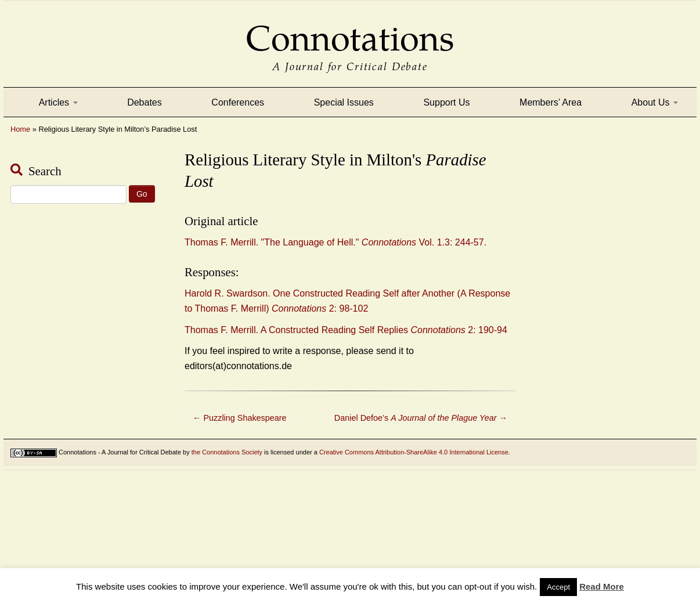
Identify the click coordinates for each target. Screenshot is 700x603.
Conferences (238, 102)
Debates (145, 102)
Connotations (350, 30)
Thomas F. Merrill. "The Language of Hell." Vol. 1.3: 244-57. (335, 242)
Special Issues (344, 102)
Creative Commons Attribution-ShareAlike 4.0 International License (414, 452)
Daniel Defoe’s (421, 418)
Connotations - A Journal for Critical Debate (120, 452)
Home (20, 129)
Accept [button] (558, 587)
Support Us (446, 102)
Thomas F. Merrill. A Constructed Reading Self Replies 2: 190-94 (346, 330)
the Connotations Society (227, 452)
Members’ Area (551, 102)
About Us (655, 102)
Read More (602, 586)
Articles (58, 102)
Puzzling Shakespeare (240, 418)
